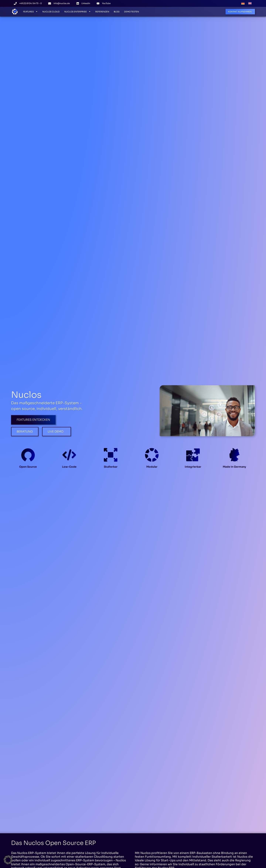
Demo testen (132, 12)
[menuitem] (243, 3)
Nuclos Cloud (51, 12)
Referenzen (102, 12)
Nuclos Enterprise (77, 12)
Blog (117, 12)
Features (30, 12)
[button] (8, 860)
